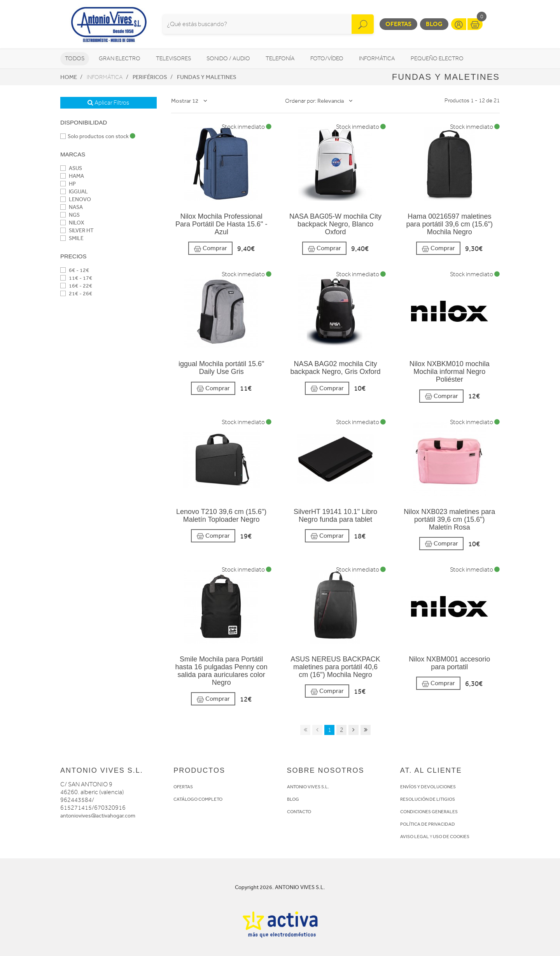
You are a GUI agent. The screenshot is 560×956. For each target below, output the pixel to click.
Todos (75, 59)
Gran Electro (120, 59)
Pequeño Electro (437, 59)
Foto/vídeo (327, 59)
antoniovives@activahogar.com (98, 816)
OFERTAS (183, 787)
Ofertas (398, 24)
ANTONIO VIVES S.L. (308, 787)
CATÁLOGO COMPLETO (198, 799)
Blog (434, 24)
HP (68, 184)
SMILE (72, 238)
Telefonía (280, 59)
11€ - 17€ (76, 278)
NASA (72, 207)
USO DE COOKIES (451, 837)
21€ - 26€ (76, 294)
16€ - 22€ (76, 286)
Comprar (210, 248)
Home (69, 77)
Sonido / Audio (228, 59)
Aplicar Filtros (108, 103)
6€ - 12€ (75, 270)
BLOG (293, 799)
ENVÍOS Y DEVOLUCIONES (428, 787)
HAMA (72, 176)
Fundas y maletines (207, 77)
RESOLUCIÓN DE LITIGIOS (428, 799)
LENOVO (76, 199)
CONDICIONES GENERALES (429, 812)
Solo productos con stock (98, 136)
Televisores (173, 59)
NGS (70, 215)
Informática (377, 59)
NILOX (72, 223)
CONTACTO (299, 812)
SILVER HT (77, 231)
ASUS (71, 168)
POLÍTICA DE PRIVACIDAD (428, 824)
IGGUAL (74, 192)
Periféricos (150, 77)
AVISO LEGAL (415, 837)
